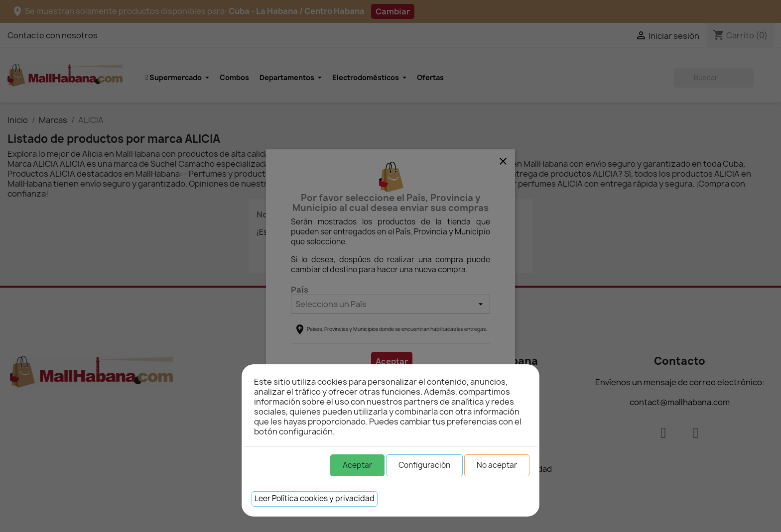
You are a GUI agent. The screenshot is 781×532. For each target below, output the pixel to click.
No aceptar (497, 465)
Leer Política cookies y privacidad (315, 498)
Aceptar (357, 465)
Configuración (424, 465)
